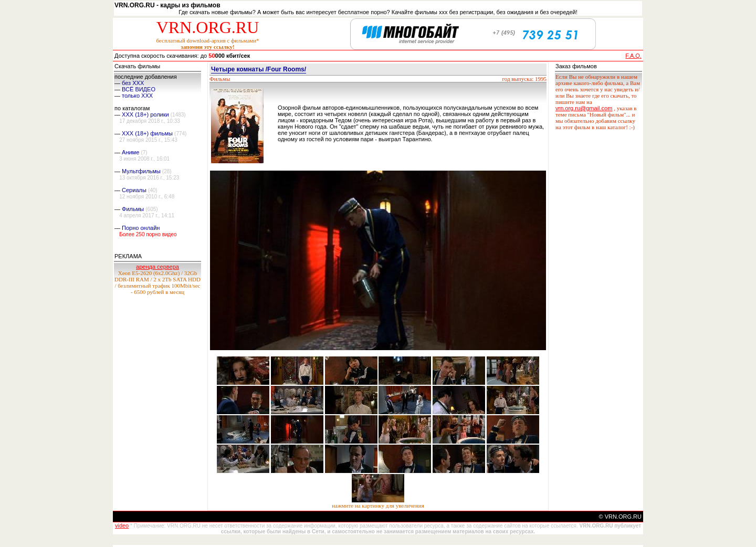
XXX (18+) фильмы (147, 133)
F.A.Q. (633, 56)
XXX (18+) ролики (145, 114)
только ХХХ (137, 96)
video (122, 525)
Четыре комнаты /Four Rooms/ (259, 69)
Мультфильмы (141, 171)
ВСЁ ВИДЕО (139, 89)
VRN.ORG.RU (208, 27)
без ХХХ (133, 83)
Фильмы (133, 209)
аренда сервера (157, 267)
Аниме (130, 152)
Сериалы (134, 190)
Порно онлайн (141, 228)
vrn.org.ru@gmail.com (584, 108)
